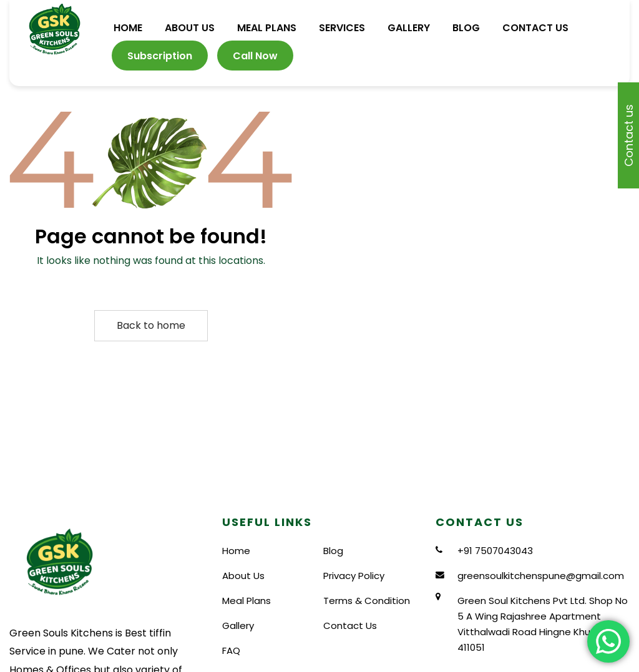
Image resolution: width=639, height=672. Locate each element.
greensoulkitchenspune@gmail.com (541, 576)
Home (236, 551)
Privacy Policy (354, 576)
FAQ (231, 650)
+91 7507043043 (495, 551)
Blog (333, 551)
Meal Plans (246, 601)
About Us (243, 576)
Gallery (238, 626)
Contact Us (350, 626)
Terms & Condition (367, 601)
